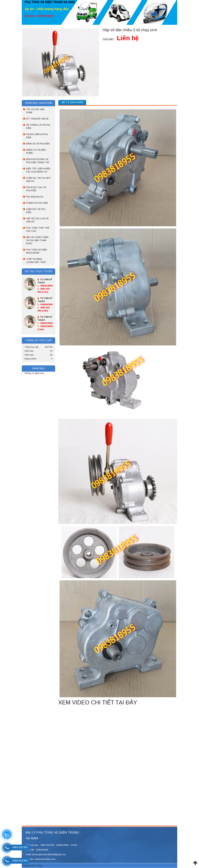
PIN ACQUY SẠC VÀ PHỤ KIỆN (36, 189)
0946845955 (45, 304)
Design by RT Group (32, 866)
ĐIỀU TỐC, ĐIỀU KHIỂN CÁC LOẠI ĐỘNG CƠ (38, 170)
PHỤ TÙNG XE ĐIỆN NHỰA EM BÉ (36, 251)
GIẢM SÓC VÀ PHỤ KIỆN (36, 211)
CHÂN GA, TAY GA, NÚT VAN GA (38, 179)
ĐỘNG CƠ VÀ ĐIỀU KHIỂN (36, 151)
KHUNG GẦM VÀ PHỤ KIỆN (37, 136)
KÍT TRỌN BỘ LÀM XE (37, 119)
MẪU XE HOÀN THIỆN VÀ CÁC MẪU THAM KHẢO (37, 240)
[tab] (72, 103)
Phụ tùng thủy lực (35, 197)
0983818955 (45, 286)
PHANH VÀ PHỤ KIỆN (37, 203)
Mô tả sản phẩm (72, 102)
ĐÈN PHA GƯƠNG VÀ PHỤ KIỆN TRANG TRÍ (38, 161)
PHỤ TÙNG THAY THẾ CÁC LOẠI (38, 229)
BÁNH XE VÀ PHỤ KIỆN (38, 144)
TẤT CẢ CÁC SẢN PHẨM (35, 111)
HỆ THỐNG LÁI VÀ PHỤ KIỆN (38, 126)
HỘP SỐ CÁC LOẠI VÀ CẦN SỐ (37, 220)
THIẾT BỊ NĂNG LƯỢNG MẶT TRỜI (36, 261)
